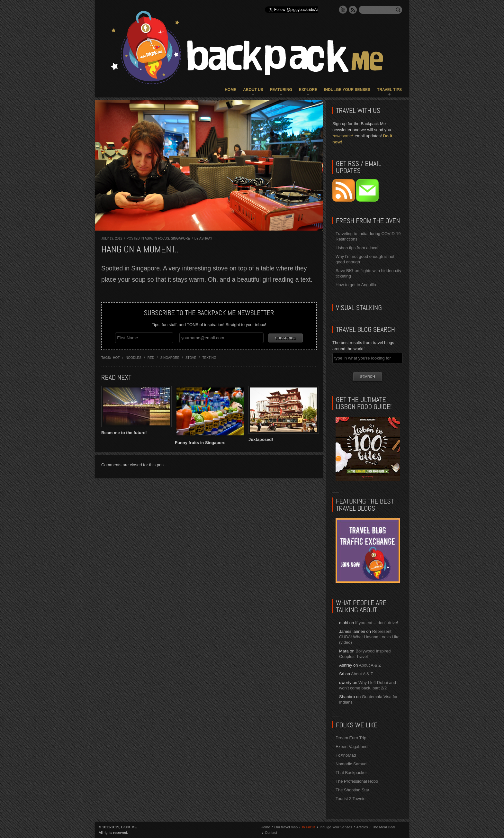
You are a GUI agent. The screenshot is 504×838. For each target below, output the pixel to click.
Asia (148, 238)
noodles (134, 358)
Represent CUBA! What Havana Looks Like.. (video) (370, 637)
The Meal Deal (384, 827)
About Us (253, 90)
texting (209, 358)
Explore (308, 90)
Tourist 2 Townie (351, 799)
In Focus (161, 238)
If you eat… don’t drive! (377, 623)
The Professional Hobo (357, 781)
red (151, 358)
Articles (362, 827)
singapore (170, 358)
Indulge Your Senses (347, 90)
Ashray (206, 238)
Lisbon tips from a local (357, 248)
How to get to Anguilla (356, 285)
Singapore (180, 238)
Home (230, 90)
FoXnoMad (346, 755)
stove (191, 358)
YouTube (343, 10)
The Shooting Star (352, 790)
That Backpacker (351, 773)
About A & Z (370, 665)
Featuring (281, 90)
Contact (271, 833)
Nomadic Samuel (351, 764)
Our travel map (286, 827)
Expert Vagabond (352, 747)
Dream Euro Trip (351, 738)
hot (116, 358)
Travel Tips (389, 90)
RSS (353, 10)
